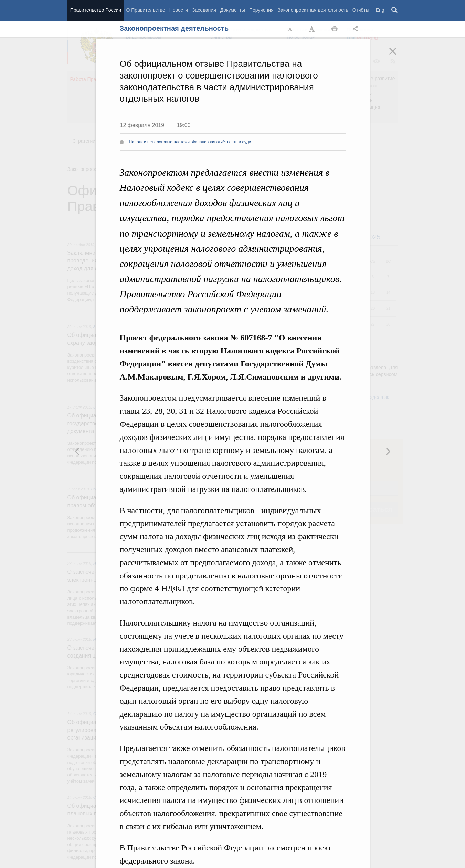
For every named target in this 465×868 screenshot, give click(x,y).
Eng (380, 10)
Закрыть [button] (398, 56)
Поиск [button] (395, 10)
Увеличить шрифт (313, 29)
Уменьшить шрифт (290, 29)
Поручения (261, 10)
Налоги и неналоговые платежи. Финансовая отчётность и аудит (191, 142)
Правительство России (96, 10)
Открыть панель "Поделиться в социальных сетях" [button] (357, 29)
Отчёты (361, 10)
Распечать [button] (335, 29)
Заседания (204, 10)
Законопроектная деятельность (313, 10)
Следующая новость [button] (77, 451)
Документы (233, 10)
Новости (179, 10)
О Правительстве (146, 10)
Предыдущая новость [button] (388, 451)
